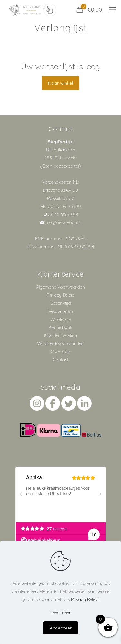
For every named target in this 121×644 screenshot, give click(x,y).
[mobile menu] (112, 10)
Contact (61, 360)
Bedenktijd (61, 303)
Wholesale (61, 319)
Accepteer (61, 628)
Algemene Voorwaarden (60, 287)
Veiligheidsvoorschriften (61, 343)
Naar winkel (60, 83)
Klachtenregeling (60, 335)
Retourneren (61, 311)
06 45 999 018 (63, 214)
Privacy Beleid (61, 295)
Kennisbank (60, 327)
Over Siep (61, 352)
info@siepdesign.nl (63, 222)
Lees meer (60, 612)
